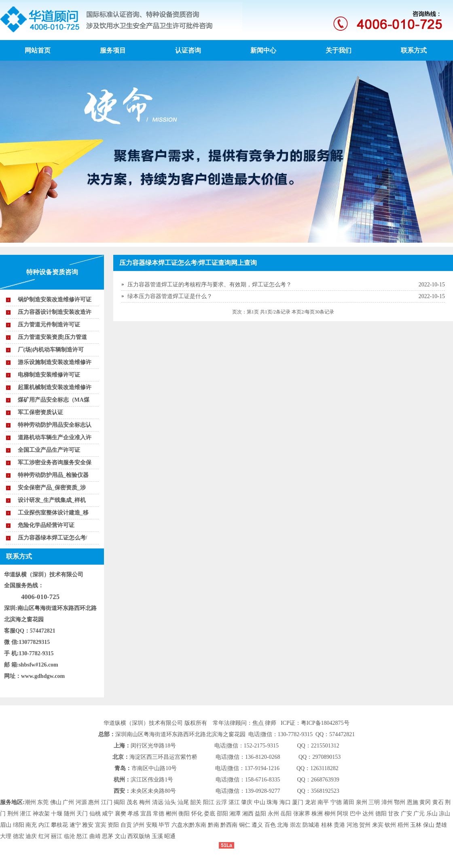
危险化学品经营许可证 (46, 525)
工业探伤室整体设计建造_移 (53, 513)
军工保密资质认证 (40, 412)
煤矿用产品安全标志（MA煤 (54, 400)
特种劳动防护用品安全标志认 (55, 425)
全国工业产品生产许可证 (49, 450)
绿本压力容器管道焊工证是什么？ (170, 296)
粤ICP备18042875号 (325, 723)
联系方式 (414, 50)
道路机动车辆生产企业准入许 (55, 437)
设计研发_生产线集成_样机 (52, 500)
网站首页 (38, 50)
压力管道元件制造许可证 (49, 325)
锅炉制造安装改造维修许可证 (55, 300)
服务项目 (113, 50)
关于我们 (339, 50)
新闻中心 (263, 50)
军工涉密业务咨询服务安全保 (55, 463)
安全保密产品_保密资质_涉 (52, 488)
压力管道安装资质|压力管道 (52, 337)
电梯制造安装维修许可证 (49, 375)
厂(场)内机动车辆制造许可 (51, 350)
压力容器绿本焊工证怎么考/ (53, 538)
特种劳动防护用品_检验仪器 (53, 475)
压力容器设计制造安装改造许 (55, 312)
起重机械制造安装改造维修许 (55, 387)
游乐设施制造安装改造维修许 (55, 362)
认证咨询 (188, 50)
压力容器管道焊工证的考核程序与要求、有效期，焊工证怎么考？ (210, 285)
